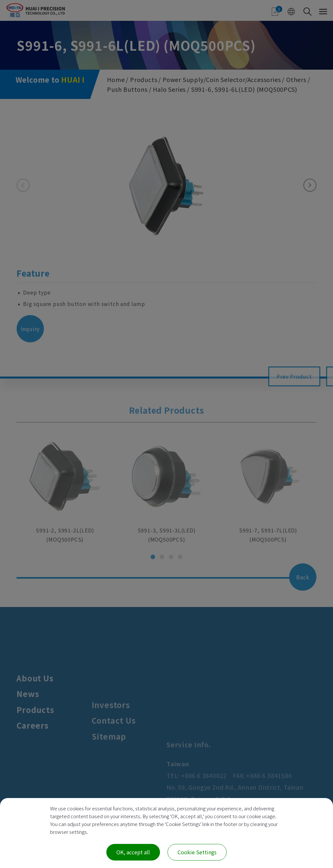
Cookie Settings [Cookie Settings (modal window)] (197, 852)
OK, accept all (133, 852)
